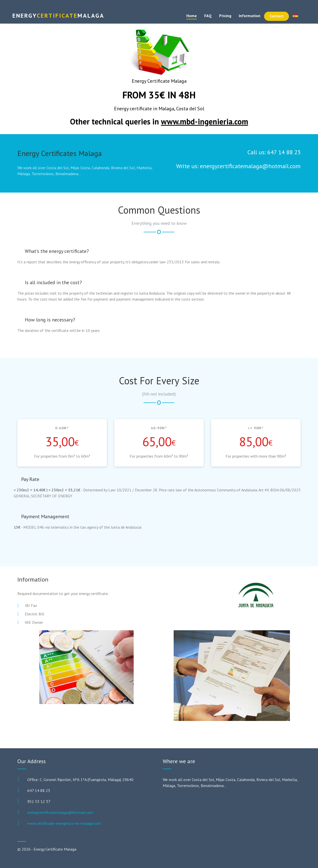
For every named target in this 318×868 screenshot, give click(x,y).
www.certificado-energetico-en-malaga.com (64, 823)
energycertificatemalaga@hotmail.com (60, 812)
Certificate (58, 16)
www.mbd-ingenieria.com (205, 121)
